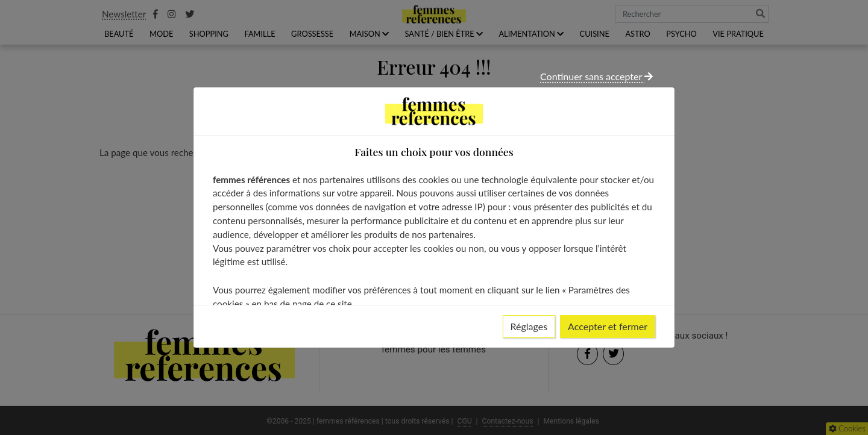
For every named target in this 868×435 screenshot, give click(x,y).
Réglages (529, 326)
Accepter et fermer (608, 326)
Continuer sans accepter (596, 76)
